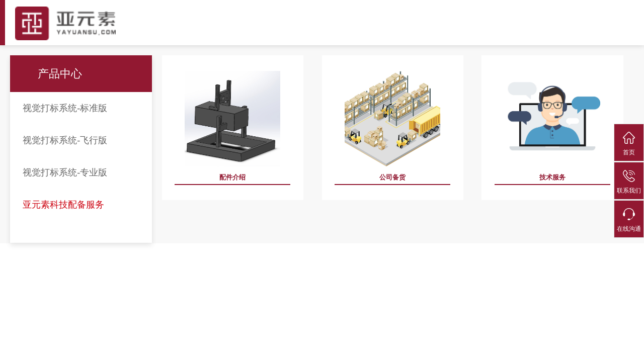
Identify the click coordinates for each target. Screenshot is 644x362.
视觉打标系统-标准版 (65, 108)
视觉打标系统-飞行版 (65, 140)
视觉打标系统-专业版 (65, 172)
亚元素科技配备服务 (63, 205)
